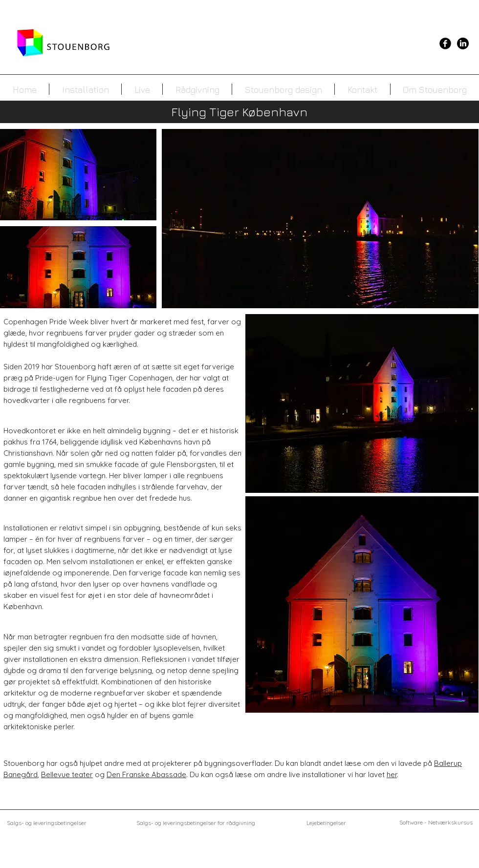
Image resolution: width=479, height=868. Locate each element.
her (392, 774)
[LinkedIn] (463, 43)
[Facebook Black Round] (445, 43)
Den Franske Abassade (146, 774)
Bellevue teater (67, 774)
